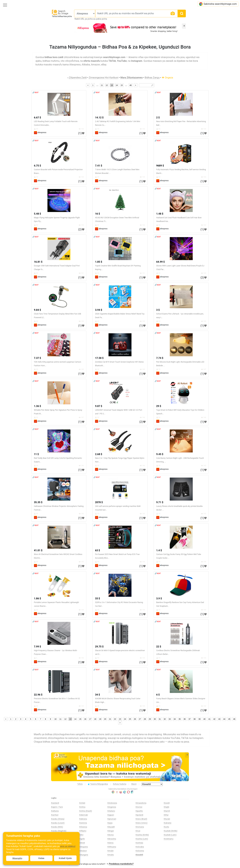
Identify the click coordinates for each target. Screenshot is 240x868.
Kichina (82, 807)
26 (135, 719)
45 (229, 719)
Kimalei (111, 851)
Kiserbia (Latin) (142, 839)
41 (209, 719)
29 (150, 719)
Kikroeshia (112, 839)
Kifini (81, 835)
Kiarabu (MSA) (57, 827)
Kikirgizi (111, 831)
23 (120, 719)
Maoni (134, 784)
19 (100, 719)
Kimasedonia (141, 803)
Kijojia (110, 823)
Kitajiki (167, 807)
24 (125, 719)
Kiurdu (166, 827)
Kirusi (138, 831)
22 (115, 719)
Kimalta (111, 855)
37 (190, 719)
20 (105, 719)
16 (85, 719)
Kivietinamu (169, 839)
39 (200, 719)
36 (185, 719)
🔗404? (35, 93)
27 (140, 719)
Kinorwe (139, 807)
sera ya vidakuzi (68, 846)
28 (145, 719)
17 (90, 719)
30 (155, 719)
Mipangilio (17, 858)
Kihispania (84, 847)
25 (130, 719)
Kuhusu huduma (120, 784)
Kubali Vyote (65, 858)
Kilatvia (110, 843)
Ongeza (167, 78)
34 (175, 719)
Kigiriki (82, 839)
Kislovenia (140, 851)
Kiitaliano (111, 811)
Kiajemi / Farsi (57, 807)
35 (180, 719)
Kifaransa (83, 827)
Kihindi (82, 843)
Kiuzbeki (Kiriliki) (171, 831)
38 (194, 719)
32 (165, 719)
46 (130, 85)
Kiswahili (139, 855)
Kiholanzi (83, 851)
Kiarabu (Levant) (58, 823)
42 (214, 719)
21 (110, 719)
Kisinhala (139, 843)
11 (102, 85)
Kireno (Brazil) (141, 819)
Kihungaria (84, 855)
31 (160, 719)
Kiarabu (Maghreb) (59, 831)
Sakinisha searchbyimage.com (218, 4)
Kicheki (82, 803)
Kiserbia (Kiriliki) (142, 835)
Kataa (41, 858)
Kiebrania (83, 819)
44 (224, 719)
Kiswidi (167, 803)
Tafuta (80, 784)
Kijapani (111, 815)
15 (122, 85)
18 (95, 719)
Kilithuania (112, 847)
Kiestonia (83, 823)
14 (117, 85)
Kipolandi (139, 815)
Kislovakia (140, 847)
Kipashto (139, 811)
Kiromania (140, 827)
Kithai (166, 815)
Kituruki (167, 819)
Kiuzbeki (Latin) (170, 835)
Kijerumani (112, 819)
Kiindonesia (112, 803)
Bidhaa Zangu (152, 78)
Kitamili (167, 811)
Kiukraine (168, 823)
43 (219, 719)
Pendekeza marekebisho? (121, 864)
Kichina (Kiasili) (86, 811)
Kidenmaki (84, 815)
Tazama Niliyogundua (98, 784)
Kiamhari (55, 815)
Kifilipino (83, 831)
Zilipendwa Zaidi (78, 78)
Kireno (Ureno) (142, 823)
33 (170, 719)
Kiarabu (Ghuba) (58, 819)
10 (55, 719)
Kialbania (55, 811)
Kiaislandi (55, 803)
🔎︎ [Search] (152, 85)
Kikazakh (111, 827)
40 (204, 719)
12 (107, 85)
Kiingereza (112, 807)
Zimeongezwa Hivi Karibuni (104, 78)
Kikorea (111, 835)
